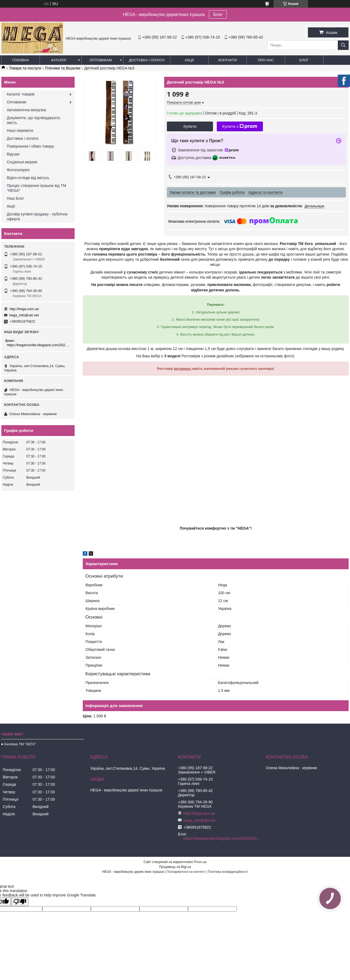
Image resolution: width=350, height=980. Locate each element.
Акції (189, 60)
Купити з (240, 126)
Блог (218, 15)
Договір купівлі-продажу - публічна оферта (37, 217)
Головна (21, 60)
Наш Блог (15, 198)
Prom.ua (200, 862)
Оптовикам (101, 60)
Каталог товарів (21, 94)
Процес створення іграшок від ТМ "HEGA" (36, 188)
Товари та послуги (25, 68)
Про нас (266, 60)
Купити (190, 126)
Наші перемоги (20, 131)
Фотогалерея (18, 170)
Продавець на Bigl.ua (175, 867)
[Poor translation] (20, 902)
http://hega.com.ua (24, 309)
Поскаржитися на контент (186, 872)
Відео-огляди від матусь (28, 178)
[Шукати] (343, 45)
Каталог (59, 60)
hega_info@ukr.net (24, 315)
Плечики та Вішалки (63, 68)
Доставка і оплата (147, 60)
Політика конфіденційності (228, 872)
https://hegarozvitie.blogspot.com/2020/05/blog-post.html (39, 345)
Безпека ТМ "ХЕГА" (20, 744)
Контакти (228, 60)
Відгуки (13, 154)
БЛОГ (304, 60)
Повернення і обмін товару (30, 146)
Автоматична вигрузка (26, 110)
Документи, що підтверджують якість (34, 120)
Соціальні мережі (22, 162)
